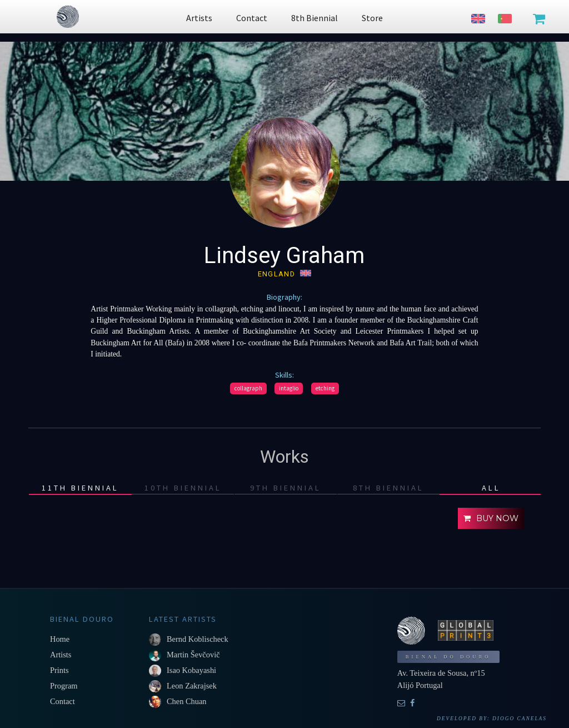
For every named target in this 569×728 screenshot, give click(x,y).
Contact (63, 701)
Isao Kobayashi (191, 670)
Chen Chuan (187, 701)
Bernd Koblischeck (198, 639)
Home (60, 639)
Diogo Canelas (520, 719)
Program (64, 686)
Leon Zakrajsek (192, 686)
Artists (61, 655)
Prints (59, 670)
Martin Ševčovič (193, 655)
